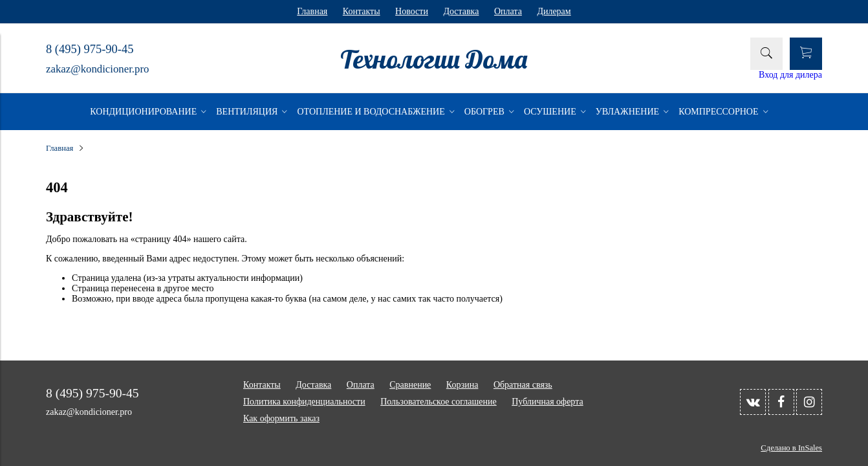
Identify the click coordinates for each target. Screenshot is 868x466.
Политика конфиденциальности (304, 402)
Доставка (461, 11)
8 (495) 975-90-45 (90, 49)
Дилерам (554, 11)
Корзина (462, 385)
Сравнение (410, 385)
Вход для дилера (790, 75)
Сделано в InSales (791, 448)
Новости (412, 11)
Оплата (508, 11)
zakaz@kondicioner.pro (97, 69)
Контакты (362, 11)
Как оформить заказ (281, 418)
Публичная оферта (547, 402)
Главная (312, 11)
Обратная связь (523, 385)
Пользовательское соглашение (439, 402)
